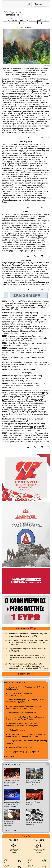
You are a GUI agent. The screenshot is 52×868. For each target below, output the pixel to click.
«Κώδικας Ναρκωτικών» (18, 730)
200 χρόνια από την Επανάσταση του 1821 (25, 713)
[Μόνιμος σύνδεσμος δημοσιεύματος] (29, 138)
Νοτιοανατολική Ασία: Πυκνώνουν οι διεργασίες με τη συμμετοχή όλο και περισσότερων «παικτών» (27, 735)
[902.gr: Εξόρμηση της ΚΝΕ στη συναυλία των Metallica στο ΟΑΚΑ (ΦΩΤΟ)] (5, 649)
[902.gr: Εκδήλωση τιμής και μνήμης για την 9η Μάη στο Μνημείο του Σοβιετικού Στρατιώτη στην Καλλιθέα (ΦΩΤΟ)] (5, 655)
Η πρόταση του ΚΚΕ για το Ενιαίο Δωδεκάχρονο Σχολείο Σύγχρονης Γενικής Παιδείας (25, 718)
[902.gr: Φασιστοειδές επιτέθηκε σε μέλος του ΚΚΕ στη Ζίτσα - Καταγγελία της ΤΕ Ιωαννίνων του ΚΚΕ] (5, 634)
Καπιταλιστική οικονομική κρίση (20, 747)
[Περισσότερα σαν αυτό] (35, 138)
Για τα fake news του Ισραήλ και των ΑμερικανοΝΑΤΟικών (21, 695)
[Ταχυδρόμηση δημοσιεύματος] (42, 138)
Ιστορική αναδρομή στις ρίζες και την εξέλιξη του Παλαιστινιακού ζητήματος (25, 701)
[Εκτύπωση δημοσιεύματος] (48, 138)
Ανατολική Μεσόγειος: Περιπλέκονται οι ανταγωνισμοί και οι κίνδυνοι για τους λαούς (22, 725)
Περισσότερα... (10, 756)
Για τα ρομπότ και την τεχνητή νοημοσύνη (24, 752)
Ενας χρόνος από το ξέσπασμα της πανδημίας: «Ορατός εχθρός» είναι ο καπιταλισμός (25, 707)
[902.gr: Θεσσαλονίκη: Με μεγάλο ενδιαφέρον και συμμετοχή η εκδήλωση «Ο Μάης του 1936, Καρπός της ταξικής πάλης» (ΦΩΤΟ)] (5, 640)
